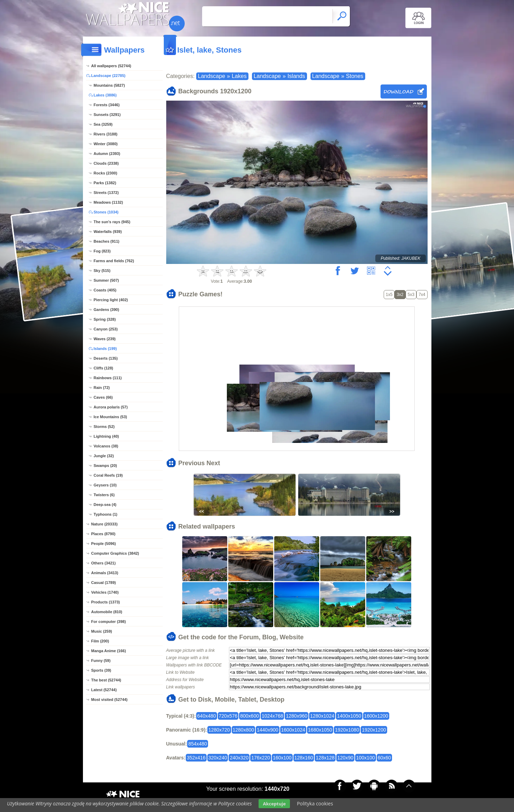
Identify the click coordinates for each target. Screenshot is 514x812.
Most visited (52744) (110, 700)
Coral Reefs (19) (108, 475)
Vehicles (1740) (105, 592)
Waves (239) (105, 339)
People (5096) (104, 544)
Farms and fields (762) (114, 261)
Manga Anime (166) (109, 651)
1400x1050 (349, 716)
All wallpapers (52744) (111, 66)
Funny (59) (101, 661)
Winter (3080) (106, 144)
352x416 (196, 758)
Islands (296, 76)
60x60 (384, 758)
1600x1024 (293, 730)
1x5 (389, 295)
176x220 (261, 758)
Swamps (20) (105, 466)
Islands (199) (105, 349)
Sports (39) (101, 670)
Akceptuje (274, 804)
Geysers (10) (105, 485)
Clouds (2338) (106, 163)
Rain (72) (102, 388)
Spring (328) (105, 319)
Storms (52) (104, 427)
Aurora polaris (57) (111, 407)
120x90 (345, 758)
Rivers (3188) (106, 134)
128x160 (304, 758)
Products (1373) (106, 602)
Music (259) (102, 631)
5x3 (411, 295)
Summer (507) (106, 280)
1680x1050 (320, 730)
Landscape (212, 76)
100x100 (366, 758)
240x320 (239, 758)
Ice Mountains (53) (110, 417)
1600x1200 (376, 716)
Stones (355, 76)
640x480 (207, 716)
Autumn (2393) (107, 154)
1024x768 (273, 716)
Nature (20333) (105, 524)
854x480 (198, 744)
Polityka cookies (315, 803)
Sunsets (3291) (107, 115)
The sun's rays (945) (112, 222)
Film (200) (100, 641)
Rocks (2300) (106, 173)
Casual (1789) (104, 583)
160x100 (282, 758)
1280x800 (244, 730)
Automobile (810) (107, 612)
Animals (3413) (105, 573)
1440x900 (268, 730)
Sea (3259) (103, 124)
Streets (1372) (106, 193)
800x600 (250, 716)
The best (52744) (106, 680)
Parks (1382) (105, 183)
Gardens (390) (106, 310)
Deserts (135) (106, 358)
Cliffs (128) (103, 368)
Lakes (239, 76)
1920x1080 (347, 730)
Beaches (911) (107, 241)
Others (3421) (103, 563)
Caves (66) (103, 397)
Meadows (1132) (108, 202)
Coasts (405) (105, 290)
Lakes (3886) (105, 95)
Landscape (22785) (108, 76)
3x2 (400, 295)
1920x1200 (374, 730)
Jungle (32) (104, 456)
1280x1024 (322, 716)
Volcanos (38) (106, 446)
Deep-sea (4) (105, 505)
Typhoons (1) (106, 514)
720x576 (228, 716)
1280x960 (297, 716)
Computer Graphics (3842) (115, 553)
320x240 (218, 758)
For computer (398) (109, 622)
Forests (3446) (107, 105)
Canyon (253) (106, 329)
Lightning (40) (106, 436)
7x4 (422, 295)
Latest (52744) (104, 690)
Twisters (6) (104, 495)
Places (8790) (103, 534)
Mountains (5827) (109, 85)
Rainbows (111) (108, 378)
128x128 (325, 758)
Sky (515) (102, 271)
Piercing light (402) (111, 300)
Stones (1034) (106, 212)
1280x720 (219, 730)
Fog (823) (102, 251)
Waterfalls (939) (108, 232)
